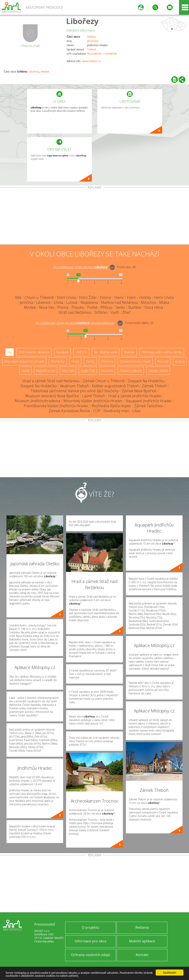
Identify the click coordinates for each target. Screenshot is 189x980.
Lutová (72, 302)
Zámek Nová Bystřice (139, 391)
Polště (92, 307)
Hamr (119, 297)
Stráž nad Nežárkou (75, 312)
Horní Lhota (164, 297)
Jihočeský (93, 41)
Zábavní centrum (131, 371)
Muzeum (107, 371)
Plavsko (78, 307)
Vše (10, 352)
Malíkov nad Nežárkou (119, 302)
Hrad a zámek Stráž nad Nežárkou (51, 381)
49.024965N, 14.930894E (102, 54)
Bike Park (68, 371)
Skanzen (129, 352)
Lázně (25, 371)
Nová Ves (47, 307)
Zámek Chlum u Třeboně (104, 381)
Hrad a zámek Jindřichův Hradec (135, 396)
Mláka (164, 302)
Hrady (75, 361)
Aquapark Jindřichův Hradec (149, 401)
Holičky (145, 297)
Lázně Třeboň (94, 396)
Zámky (90, 361)
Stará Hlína (154, 307)
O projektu (91, 927)
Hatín (132, 297)
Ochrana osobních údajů (91, 955)
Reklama (142, 927)
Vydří (115, 312)
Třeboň (92, 49)
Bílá (18, 297)
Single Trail (88, 371)
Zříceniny (107, 361)
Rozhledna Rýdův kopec (111, 406)
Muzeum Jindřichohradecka (38, 401)
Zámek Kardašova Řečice (69, 411)
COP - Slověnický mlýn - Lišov (117, 411)
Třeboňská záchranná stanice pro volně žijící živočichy (75, 391)
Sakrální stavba (158, 371)
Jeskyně (180, 361)
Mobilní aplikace (142, 941)
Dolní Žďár (88, 297)
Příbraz (107, 307)
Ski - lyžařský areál (106, 352)
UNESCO (81, 352)
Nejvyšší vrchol (46, 371)
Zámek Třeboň (154, 386)
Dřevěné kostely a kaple (135, 361)
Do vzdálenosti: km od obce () (75, 323)
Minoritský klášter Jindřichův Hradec (93, 401)
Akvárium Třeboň (74, 386)
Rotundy (163, 361)
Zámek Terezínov (149, 406)
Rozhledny (58, 361)
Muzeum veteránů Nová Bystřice (52, 396)
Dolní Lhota (66, 297)
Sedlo (120, 307)
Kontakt (142, 955)
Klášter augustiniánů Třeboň (115, 386)
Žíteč (127, 312)
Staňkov (135, 307)
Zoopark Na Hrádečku (146, 381)
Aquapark (62, 352)
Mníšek (45, 72)
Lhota (58, 302)
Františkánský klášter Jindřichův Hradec (56, 406)
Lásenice (43, 302)
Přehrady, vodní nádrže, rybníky (162, 352)
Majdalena (89, 302)
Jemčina (26, 302)
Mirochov (149, 302)
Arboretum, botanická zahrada (24, 361)
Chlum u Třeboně (39, 297)
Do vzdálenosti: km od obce (80, 267)
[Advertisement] (94, 217)
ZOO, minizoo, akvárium (34, 352)
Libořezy (82, 21)
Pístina (63, 307)
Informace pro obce (91, 941)
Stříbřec (92, 37)
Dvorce (106, 297)
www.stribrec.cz (91, 61)
